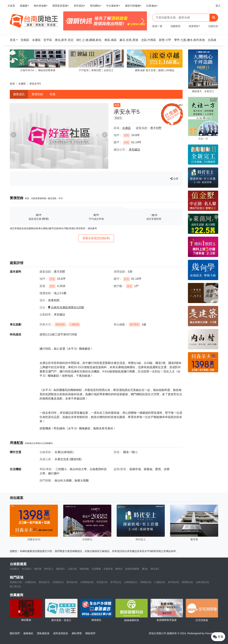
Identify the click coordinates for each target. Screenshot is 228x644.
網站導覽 (77, 633)
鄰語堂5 (60, 569)
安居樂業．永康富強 (102, 569)
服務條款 (28, 633)
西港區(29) (146, 582)
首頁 (12, 84)
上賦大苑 (72, 569)
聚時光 (119, 569)
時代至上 (49, 569)
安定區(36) (102, 582)
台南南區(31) (131, 582)
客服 (53, 94)
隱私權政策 (43, 633)
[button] (15, 40)
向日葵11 (27, 569)
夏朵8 (145, 569)
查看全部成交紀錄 (96, 238)
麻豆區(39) (72, 582)
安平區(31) (116, 582)
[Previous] (67, 21)
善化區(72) (44, 582)
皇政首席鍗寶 (132, 569)
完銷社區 (213, 26)
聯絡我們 (90, 633)
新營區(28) (187, 582)
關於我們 (15, 633)
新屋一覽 (157, 26)
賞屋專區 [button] (194, 26)
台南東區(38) (87, 582)
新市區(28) (174, 582)
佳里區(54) (58, 582)
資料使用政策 (61, 633)
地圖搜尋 (175, 26)
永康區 (22, 84)
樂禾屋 (38, 569)
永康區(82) (30, 582)
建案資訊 (19, 94)
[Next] (143, 21)
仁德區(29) (160, 582)
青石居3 (155, 569)
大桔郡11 (15, 569)
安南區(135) (16, 582)
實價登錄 (37, 94)
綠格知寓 (84, 569)
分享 (174, 179)
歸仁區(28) (15, 586)
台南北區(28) (202, 582)
